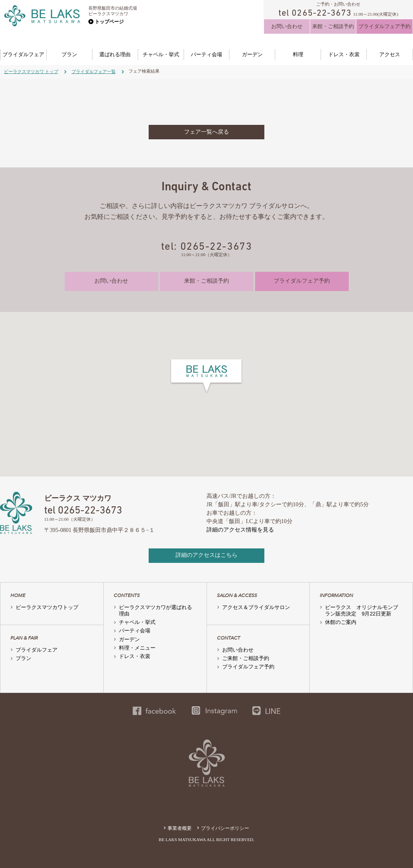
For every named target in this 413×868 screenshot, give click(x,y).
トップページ (109, 22)
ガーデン (252, 54)
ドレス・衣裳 (344, 54)
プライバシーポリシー (225, 828)
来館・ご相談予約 (333, 26)
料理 (298, 54)
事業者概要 (180, 828)
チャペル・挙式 (161, 54)
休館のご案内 (341, 622)
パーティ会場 (206, 54)
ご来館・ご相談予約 (246, 658)
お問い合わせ (287, 26)
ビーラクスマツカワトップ (47, 607)
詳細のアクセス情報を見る (240, 530)
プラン (69, 54)
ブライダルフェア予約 (384, 26)
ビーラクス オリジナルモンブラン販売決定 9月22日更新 (362, 610)
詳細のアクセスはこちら (206, 555)
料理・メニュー (137, 648)
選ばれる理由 (115, 54)
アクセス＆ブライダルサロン (256, 607)
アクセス (390, 54)
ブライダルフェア (23, 54)
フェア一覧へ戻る (206, 132)
